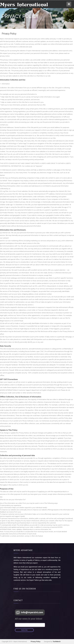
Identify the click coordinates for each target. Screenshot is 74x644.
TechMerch (57, 642)
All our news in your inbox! (29, 619)
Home (6, 23)
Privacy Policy (36, 642)
